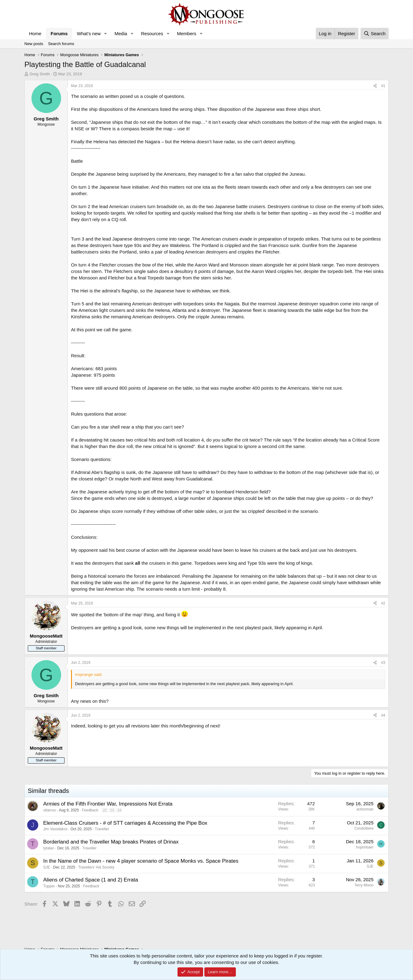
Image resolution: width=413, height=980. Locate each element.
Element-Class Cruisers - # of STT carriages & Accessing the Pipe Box (125, 823)
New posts (34, 44)
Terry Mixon (364, 885)
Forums (59, 34)
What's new (89, 34)
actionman (365, 809)
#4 (383, 715)
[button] (106, 34)
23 (112, 810)
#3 (383, 663)
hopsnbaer (365, 847)
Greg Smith (40, 74)
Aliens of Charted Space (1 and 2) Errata (91, 880)
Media (121, 34)
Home (35, 34)
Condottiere (364, 828)
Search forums (61, 44)
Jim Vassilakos (55, 829)
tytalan (49, 848)
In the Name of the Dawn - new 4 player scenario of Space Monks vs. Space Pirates (141, 861)
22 (105, 810)
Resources (152, 34)
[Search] (375, 34)
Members (187, 34)
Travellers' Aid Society (96, 867)
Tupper (49, 886)
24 (119, 810)
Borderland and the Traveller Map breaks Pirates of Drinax (111, 842)
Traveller (102, 829)
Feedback (90, 810)
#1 (383, 86)
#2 (383, 603)
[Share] (375, 86)
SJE (47, 867)
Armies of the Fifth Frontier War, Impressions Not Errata (108, 804)
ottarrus (50, 810)
